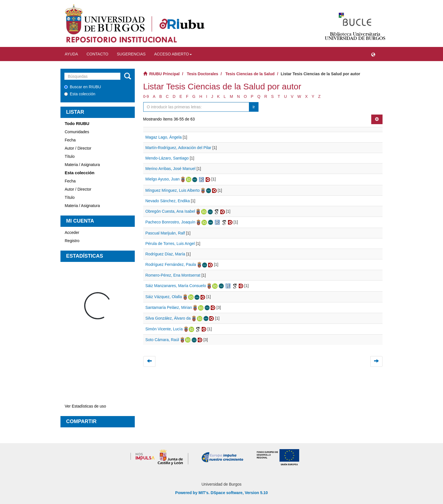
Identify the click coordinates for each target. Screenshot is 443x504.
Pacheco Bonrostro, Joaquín (171, 222)
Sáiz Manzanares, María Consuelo (176, 286)
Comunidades (77, 132)
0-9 (146, 96)
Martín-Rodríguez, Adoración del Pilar (178, 148)
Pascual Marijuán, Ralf (165, 233)
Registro (72, 241)
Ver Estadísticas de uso (85, 406)
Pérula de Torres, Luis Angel (170, 244)
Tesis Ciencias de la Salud (250, 74)
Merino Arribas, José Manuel (171, 169)
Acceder (72, 232)
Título (70, 156)
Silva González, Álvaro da (168, 318)
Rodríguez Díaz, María (165, 254)
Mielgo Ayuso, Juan (163, 179)
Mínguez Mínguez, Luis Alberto (173, 190)
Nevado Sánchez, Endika (168, 201)
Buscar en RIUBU (82, 87)
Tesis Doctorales (202, 74)
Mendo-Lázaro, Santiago (167, 158)
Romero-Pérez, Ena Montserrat (173, 275)
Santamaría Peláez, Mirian (169, 307)
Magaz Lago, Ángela (164, 137)
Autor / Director (78, 148)
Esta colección (80, 94)
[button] (373, 54)
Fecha (70, 140)
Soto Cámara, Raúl (162, 340)
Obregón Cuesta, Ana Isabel (170, 211)
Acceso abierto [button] (173, 54)
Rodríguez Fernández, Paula (171, 264)
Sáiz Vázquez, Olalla (164, 297)
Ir (254, 107)
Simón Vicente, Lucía (164, 329)
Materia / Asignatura (82, 165)
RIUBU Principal (164, 74)
